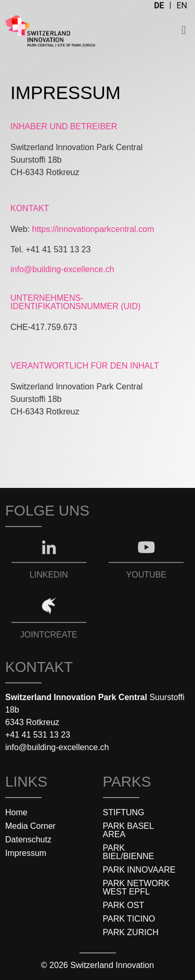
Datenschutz (28, 840)
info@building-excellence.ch (62, 269)
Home (16, 812)
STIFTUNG (124, 812)
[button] (184, 30)
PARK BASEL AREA (128, 830)
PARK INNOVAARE (139, 870)
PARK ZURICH (131, 932)
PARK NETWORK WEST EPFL (136, 887)
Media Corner (30, 826)
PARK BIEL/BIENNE (129, 852)
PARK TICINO (129, 919)
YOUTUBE (146, 575)
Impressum (26, 853)
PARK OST (124, 905)
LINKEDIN (49, 575)
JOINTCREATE (49, 635)
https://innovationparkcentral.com (93, 229)
